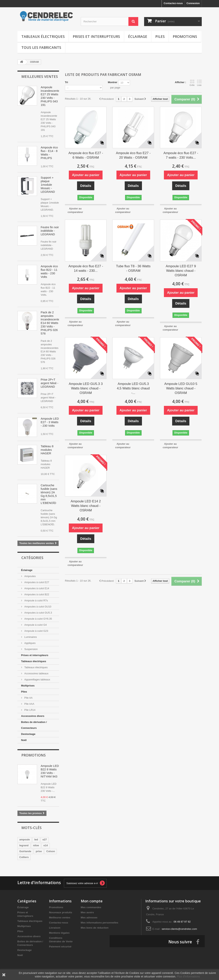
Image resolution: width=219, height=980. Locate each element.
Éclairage (138, 36)
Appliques (30, 643)
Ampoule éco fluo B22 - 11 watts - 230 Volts (49, 271)
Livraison (55, 928)
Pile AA (28, 698)
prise (39, 851)
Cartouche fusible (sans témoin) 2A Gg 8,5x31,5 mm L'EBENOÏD (49, 494)
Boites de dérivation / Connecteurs (34, 725)
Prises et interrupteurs (96, 36)
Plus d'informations (188, 976)
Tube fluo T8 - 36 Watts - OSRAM (133, 268)
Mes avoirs (87, 912)
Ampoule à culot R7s (36, 600)
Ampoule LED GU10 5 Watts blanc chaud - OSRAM (181, 388)
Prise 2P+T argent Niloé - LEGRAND (50, 383)
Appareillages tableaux (37, 680)
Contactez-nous (173, 3)
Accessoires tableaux (36, 673)
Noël (24, 740)
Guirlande (25, 851)
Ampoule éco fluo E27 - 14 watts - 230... (86, 268)
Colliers (24, 857)
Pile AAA (29, 704)
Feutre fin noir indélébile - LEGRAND (50, 231)
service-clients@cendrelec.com (179, 929)
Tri (66, 82)
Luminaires (30, 637)
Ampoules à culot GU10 (38, 607)
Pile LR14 (30, 710)
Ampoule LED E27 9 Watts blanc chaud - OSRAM (181, 271)
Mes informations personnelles (100, 923)
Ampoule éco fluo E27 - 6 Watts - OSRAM (86, 155)
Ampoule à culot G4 (35, 625)
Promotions (185, 36)
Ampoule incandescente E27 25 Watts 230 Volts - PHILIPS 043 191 (50, 96)
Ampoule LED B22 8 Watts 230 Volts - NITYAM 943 (50, 771)
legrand (24, 845)
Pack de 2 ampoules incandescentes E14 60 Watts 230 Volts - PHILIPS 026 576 (51, 323)
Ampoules (30, 576)
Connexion (193, 3)
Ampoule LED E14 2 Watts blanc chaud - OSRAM (86, 506)
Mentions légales (59, 933)
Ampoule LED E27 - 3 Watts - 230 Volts (50, 422)
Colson (51, 851)
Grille (192, 83)
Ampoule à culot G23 (36, 631)
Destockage (28, 734)
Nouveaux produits (61, 912)
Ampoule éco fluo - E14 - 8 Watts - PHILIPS (49, 153)
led (36, 840)
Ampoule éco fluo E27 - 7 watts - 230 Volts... (181, 155)
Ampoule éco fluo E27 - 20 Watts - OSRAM (133, 155)
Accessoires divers (33, 716)
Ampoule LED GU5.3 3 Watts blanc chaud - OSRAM (86, 388)
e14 (46, 845)
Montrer (113, 82)
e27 (45, 840)
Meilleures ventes (40, 76)
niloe (36, 845)
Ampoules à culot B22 (36, 594)
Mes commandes (91, 907)
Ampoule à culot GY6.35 (38, 619)
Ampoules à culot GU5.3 (38, 613)
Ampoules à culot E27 (36, 582)
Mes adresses (89, 918)
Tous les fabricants (41, 47)
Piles (160, 36)
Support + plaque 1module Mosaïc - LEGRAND (48, 185)
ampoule (25, 840)
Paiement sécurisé (60, 947)
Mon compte (92, 901)
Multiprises (28, 686)
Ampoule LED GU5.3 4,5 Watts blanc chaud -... (133, 388)
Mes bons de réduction (95, 928)
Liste (199, 83)
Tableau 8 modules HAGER (47, 450)
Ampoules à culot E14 (36, 588)
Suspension (31, 649)
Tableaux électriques (43, 36)
